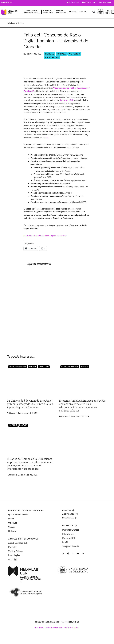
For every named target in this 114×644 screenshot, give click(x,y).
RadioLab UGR (52, 57)
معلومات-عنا (14, 555)
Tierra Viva (44, 367)
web (46, 137)
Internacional (8, 3)
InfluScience (68, 534)
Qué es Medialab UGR (18, 514)
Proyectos (74, 54)
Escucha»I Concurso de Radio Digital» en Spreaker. (45, 235)
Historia (12, 531)
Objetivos (13, 523)
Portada (61, 54)
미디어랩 (13, 559)
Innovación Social (18, 367)
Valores (12, 527)
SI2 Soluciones (73, 622)
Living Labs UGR (89, 3)
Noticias (50, 54)
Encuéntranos (106, 3)
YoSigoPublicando (71, 546)
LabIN (65, 542)
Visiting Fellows (16, 551)
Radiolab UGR (73, 3)
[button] (94, 12)
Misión (11, 519)
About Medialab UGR (18, 543)
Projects (12, 547)
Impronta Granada (71, 530)
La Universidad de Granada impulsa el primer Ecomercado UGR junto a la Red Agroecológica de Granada (30, 404)
